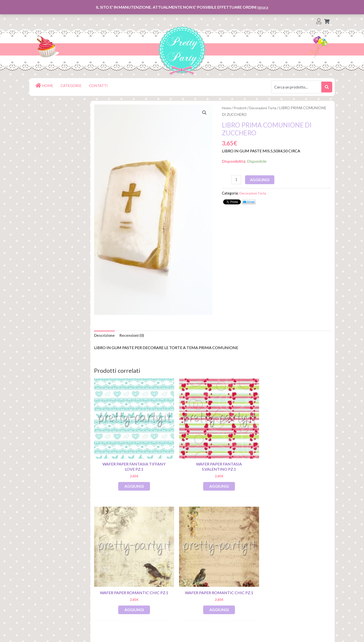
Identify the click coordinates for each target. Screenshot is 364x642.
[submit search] (327, 87)
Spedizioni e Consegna (64, 595)
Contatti (51, 611)
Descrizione (105, 336)
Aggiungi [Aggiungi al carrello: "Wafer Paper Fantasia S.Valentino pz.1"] (182, 462)
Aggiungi (260, 179)
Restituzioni (54, 587)
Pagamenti (53, 579)
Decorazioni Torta (266, 108)
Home (227, 108)
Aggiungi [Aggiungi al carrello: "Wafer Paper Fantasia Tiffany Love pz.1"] (122, 462)
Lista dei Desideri (59, 563)
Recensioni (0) (133, 336)
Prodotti (241, 108)
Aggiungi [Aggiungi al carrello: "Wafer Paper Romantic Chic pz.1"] (243, 462)
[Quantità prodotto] (236, 180)
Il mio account (56, 571)
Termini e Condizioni (62, 603)
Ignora (263, 7)
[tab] (105, 336)
